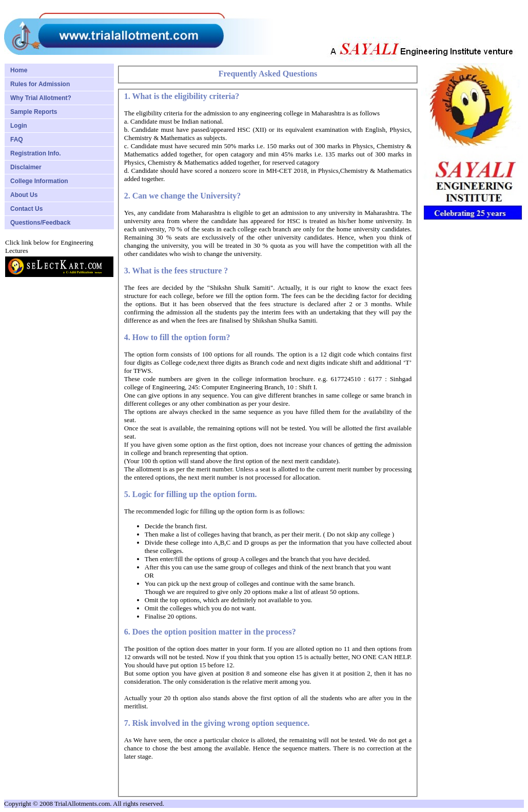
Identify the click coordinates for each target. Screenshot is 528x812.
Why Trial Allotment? (41, 98)
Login (19, 126)
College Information (39, 181)
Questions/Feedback (40, 223)
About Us (24, 195)
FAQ (17, 140)
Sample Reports (34, 112)
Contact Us (26, 209)
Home (19, 70)
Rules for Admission (40, 84)
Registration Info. (36, 153)
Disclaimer (26, 167)
